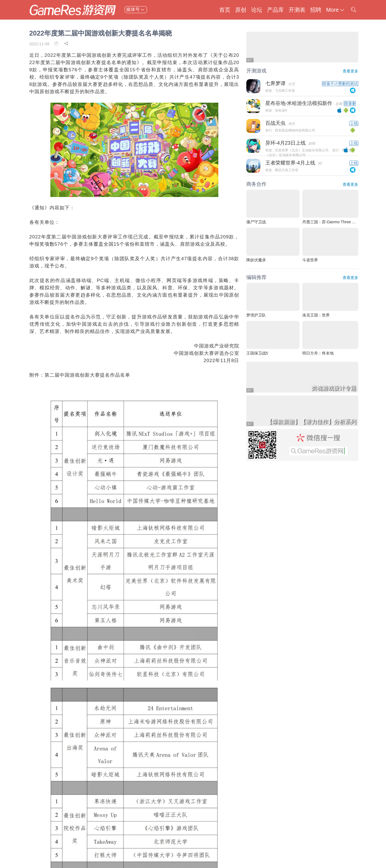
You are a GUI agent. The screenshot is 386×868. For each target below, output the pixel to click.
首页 (225, 10)
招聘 (316, 10)
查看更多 (350, 71)
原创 (241, 10)
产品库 (275, 10)
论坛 (257, 10)
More (336, 10)
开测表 (297, 10)
